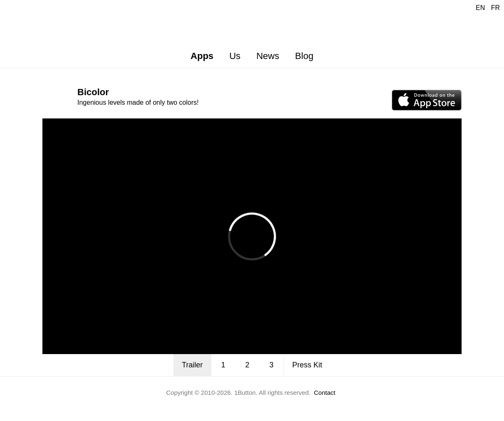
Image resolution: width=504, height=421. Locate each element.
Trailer (192, 365)
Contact (325, 393)
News (268, 56)
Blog (304, 56)
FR (495, 8)
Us (235, 56)
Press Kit (307, 365)
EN (480, 8)
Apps (202, 56)
